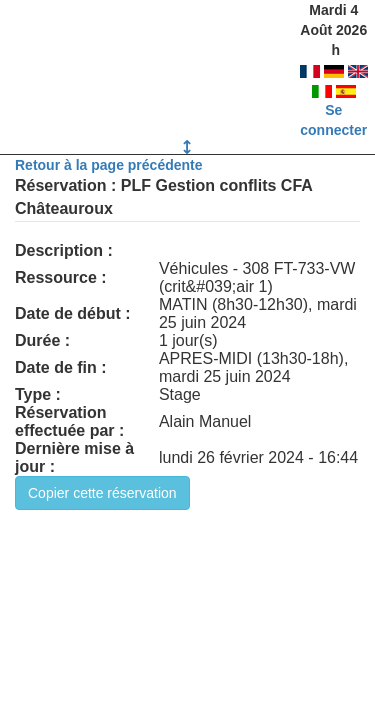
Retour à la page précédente (109, 165)
